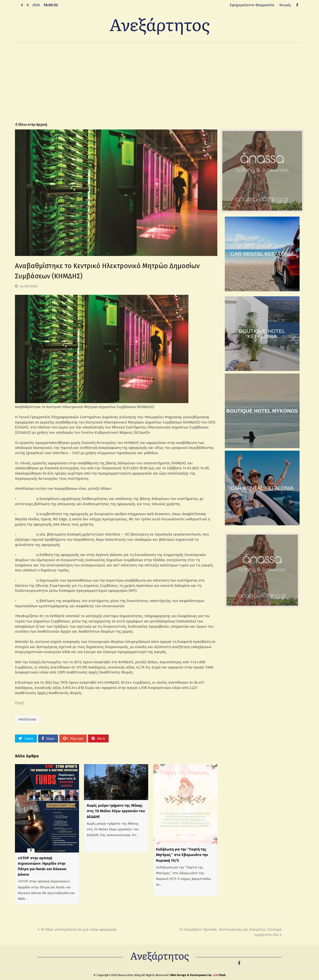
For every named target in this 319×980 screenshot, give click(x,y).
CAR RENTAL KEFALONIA (262, 254)
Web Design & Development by (198, 975)
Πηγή (19, 703)
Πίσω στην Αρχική (31, 125)
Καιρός (285, 5)
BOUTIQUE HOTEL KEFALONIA (262, 334)
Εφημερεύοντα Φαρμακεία (252, 5)
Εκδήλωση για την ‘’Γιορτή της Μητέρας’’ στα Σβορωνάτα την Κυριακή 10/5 (182, 855)
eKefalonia (27, 719)
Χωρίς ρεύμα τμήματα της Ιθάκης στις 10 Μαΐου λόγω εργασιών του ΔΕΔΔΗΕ (116, 811)
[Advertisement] (159, 82)
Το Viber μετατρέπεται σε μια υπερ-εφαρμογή (77, 929)
